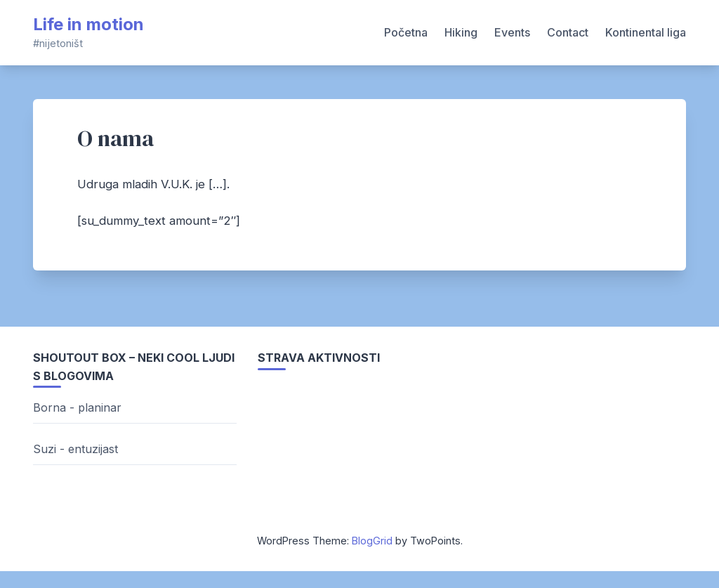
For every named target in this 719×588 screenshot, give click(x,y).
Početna (406, 32)
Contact (568, 32)
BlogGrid (372, 541)
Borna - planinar (77, 407)
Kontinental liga (646, 32)
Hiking (461, 32)
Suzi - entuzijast (75, 449)
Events (512, 32)
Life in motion (88, 24)
